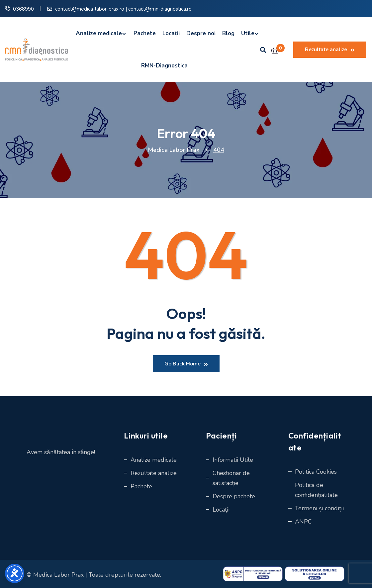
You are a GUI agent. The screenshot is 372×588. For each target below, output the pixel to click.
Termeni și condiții (319, 508)
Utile (248, 33)
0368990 (23, 9)
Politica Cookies (316, 472)
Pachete (145, 33)
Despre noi (201, 33)
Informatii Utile (233, 460)
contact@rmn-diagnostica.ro (160, 9)
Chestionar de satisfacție (231, 478)
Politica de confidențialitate (316, 490)
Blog (228, 33)
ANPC (303, 522)
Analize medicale (99, 33)
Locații (171, 33)
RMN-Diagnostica (163, 66)
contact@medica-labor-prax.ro (90, 9)
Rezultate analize (330, 49)
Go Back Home (186, 364)
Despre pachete (234, 496)
